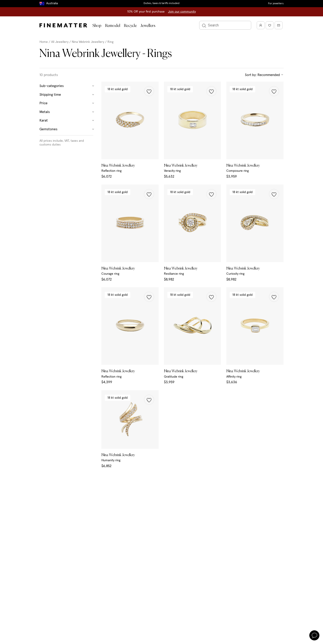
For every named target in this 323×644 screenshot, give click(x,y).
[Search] (225, 25)
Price (67, 103)
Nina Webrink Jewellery (88, 42)
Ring (110, 42)
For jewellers (276, 4)
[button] (149, 91)
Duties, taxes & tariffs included (161, 3)
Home (44, 42)
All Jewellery (60, 42)
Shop (97, 26)
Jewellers (148, 26)
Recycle (130, 26)
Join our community (182, 12)
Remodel (113, 26)
